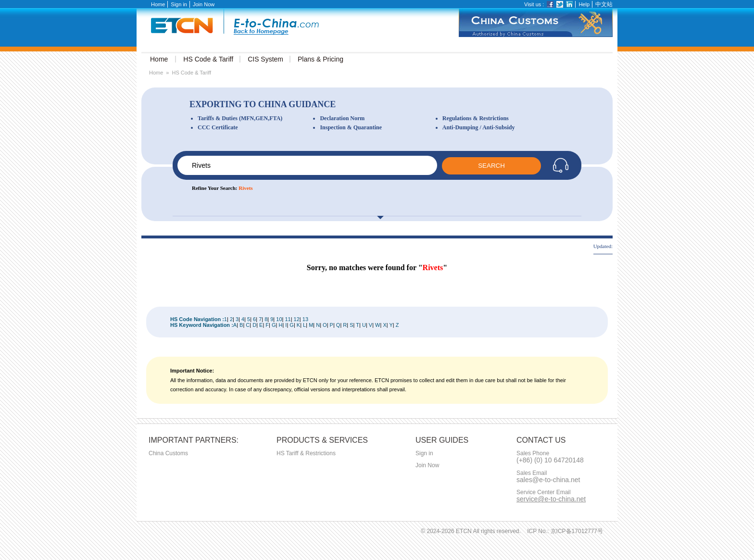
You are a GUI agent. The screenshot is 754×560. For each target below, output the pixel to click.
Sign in (179, 4)
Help (584, 4)
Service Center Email (544, 492)
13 (305, 319)
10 (279, 319)
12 (297, 319)
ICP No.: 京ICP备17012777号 (565, 531)
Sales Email (532, 473)
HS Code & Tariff (191, 73)
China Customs (168, 453)
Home (158, 4)
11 (288, 319)
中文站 (604, 4)
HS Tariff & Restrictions (306, 453)
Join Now (204, 4)
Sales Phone (533, 454)
